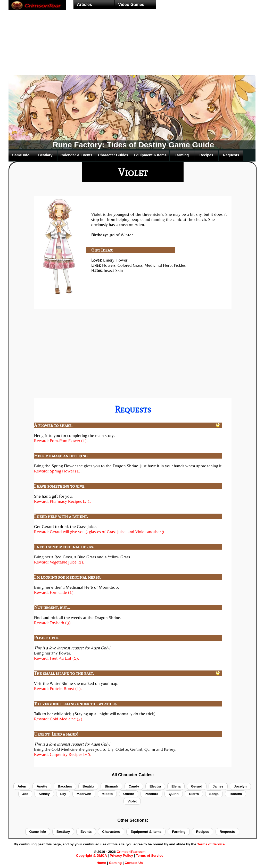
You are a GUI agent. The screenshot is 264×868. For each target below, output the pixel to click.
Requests (231, 155)
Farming (182, 155)
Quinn (174, 794)
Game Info (21, 155)
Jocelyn (240, 786)
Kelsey (44, 794)
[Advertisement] (132, 53)
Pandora (151, 794)
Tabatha (236, 794)
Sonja (214, 794)
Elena (176, 786)
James (218, 786)
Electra (155, 786)
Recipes (207, 155)
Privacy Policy (121, 856)
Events (86, 832)
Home (101, 863)
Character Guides (113, 155)
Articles (84, 5)
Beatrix (88, 786)
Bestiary (45, 155)
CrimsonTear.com (131, 852)
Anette (42, 786)
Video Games (131, 5)
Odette (129, 794)
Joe (25, 794)
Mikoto (107, 794)
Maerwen (84, 794)
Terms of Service (211, 844)
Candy (134, 786)
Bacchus (65, 786)
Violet (132, 801)
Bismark (111, 786)
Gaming (115, 863)
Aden (22, 786)
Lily (63, 794)
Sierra (194, 794)
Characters (111, 832)
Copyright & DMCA (91, 856)
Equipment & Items (150, 155)
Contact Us (134, 863)
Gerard (197, 786)
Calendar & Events (77, 155)
